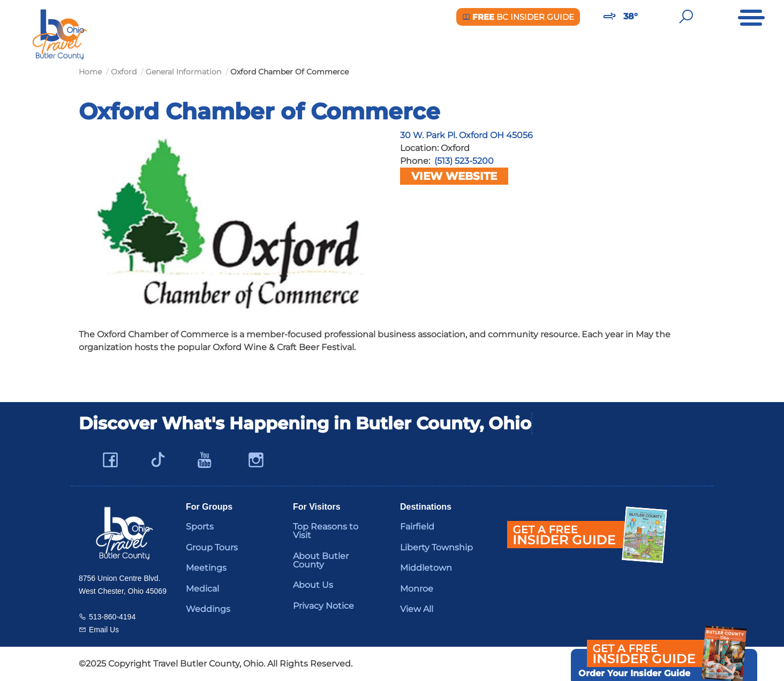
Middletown (426, 568)
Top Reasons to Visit (326, 531)
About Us (313, 585)
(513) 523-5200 (464, 161)
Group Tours (212, 547)
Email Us (104, 630)
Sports (200, 527)
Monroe (417, 589)
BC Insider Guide (518, 17)
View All (417, 609)
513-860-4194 (112, 617)
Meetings (206, 568)
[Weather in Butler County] (609, 17)
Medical (202, 589)
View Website (454, 176)
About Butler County (321, 560)
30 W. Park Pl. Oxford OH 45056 (466, 135)
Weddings (208, 609)
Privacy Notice (323, 606)
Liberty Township (436, 547)
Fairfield (417, 527)
